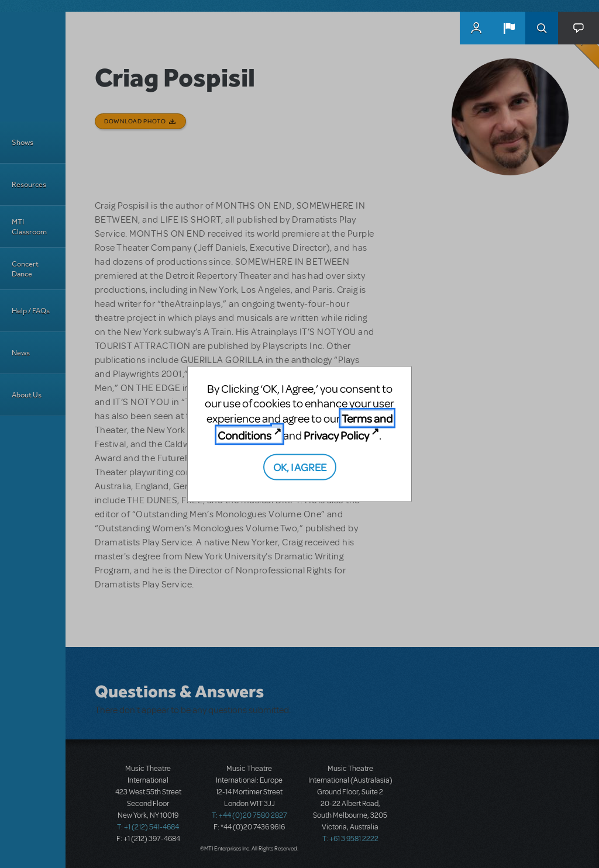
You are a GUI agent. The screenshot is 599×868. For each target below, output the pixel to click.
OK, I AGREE (300, 466)
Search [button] (542, 28)
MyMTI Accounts (476, 28)
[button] (509, 28)
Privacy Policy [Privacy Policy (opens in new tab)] (336, 435)
